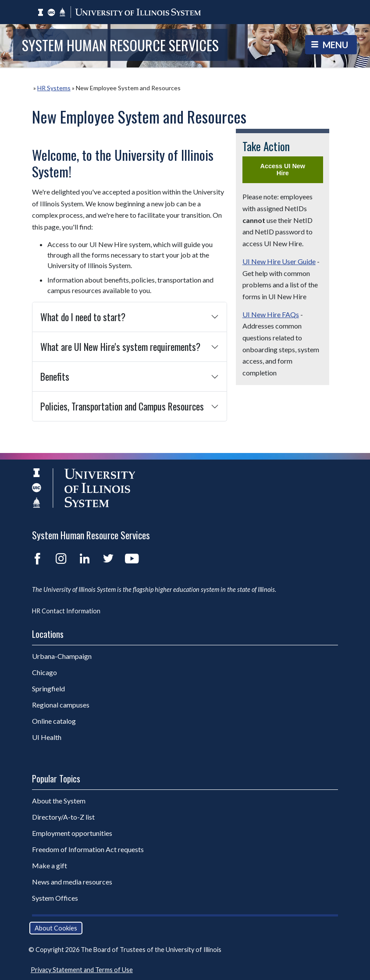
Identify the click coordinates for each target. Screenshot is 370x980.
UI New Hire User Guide (279, 261)
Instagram (61, 559)
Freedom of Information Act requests (88, 849)
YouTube (132, 559)
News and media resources (72, 882)
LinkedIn (85, 559)
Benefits (55, 376)
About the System (59, 801)
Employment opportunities (72, 833)
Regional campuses (61, 705)
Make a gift (50, 865)
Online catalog (54, 721)
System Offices (55, 898)
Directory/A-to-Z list (63, 817)
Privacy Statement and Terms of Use (82, 970)
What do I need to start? (83, 317)
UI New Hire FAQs (271, 314)
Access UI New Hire (283, 170)
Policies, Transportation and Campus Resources (122, 406)
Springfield (48, 688)
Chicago (44, 672)
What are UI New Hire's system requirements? (120, 347)
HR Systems (54, 88)
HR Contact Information (66, 611)
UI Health (47, 737)
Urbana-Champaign (62, 656)
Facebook (37, 559)
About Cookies (56, 928)
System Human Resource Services (120, 45)
